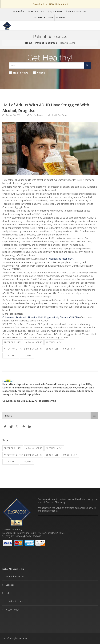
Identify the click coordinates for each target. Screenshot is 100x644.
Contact (9, 585)
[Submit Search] (88, 65)
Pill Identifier (36, 11)
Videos (39, 73)
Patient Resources (46, 43)
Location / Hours (76, 11)
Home (29, 43)
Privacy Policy (12, 610)
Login (61, 17)
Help (8, 593)
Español (19, 11)
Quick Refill (55, 11)
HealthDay (28, 401)
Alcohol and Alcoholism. (61, 259)
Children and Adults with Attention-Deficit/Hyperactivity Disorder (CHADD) (41, 317)
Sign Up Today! (44, 17)
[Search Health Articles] (46, 65)
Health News (18, 73)
